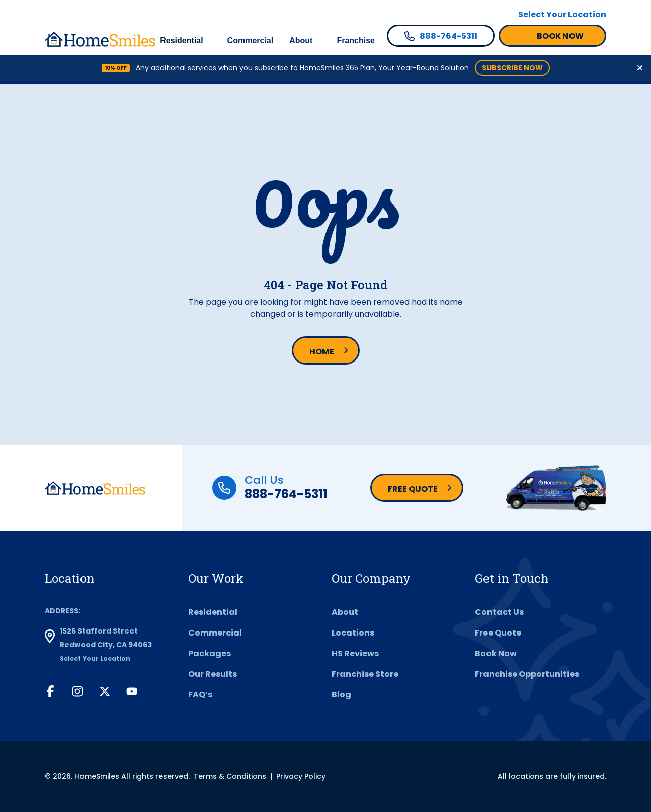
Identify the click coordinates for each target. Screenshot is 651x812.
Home (322, 352)
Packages (210, 653)
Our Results (213, 674)
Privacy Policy (301, 776)
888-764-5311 (286, 494)
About (301, 40)
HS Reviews (355, 653)
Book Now (496, 653)
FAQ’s (200, 695)
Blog (341, 695)
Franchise (356, 40)
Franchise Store (365, 674)
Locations (353, 633)
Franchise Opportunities (527, 674)
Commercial (251, 40)
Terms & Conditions (230, 776)
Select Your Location (562, 14)
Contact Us (499, 612)
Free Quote (413, 489)
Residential (181, 40)
